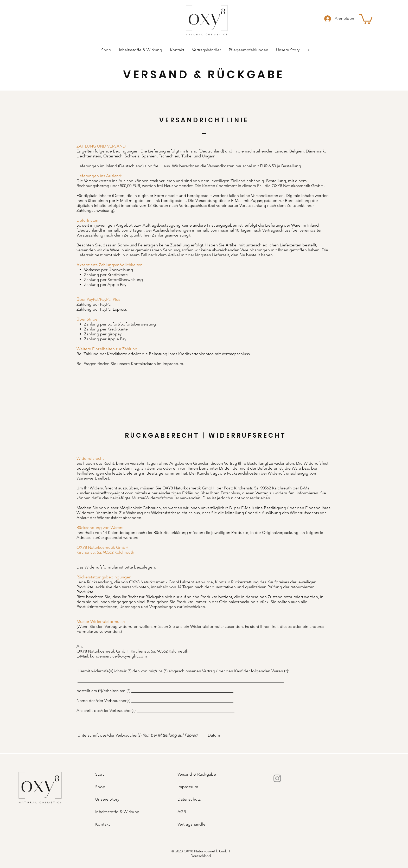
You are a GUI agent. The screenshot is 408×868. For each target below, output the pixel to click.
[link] (366, 19)
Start (100, 774)
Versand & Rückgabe (197, 774)
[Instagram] (277, 778)
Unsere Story (107, 799)
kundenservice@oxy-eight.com (105, 493)
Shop (100, 787)
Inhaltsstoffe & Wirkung (117, 812)
